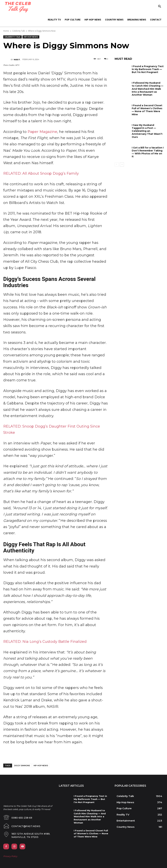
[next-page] (122, 164)
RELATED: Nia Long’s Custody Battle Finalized (45, 642)
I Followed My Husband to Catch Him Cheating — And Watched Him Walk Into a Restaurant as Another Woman (148, 89)
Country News (114, 20)
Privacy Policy (10, 855)
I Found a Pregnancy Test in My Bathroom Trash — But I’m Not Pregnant (148, 69)
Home (6, 31)
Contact (156, 20)
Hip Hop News (93, 20)
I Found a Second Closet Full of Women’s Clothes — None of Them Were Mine (147, 110)
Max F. (17, 60)
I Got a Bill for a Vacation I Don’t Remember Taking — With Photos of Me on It (148, 152)
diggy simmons (22, 766)
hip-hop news (41, 766)
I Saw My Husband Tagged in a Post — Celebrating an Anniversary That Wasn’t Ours (147, 131)
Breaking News (137, 20)
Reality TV (54, 20)
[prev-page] (117, 164)
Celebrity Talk (19, 31)
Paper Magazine (42, 132)
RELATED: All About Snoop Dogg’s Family (41, 173)
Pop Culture (73, 20)
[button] (159, 7)
